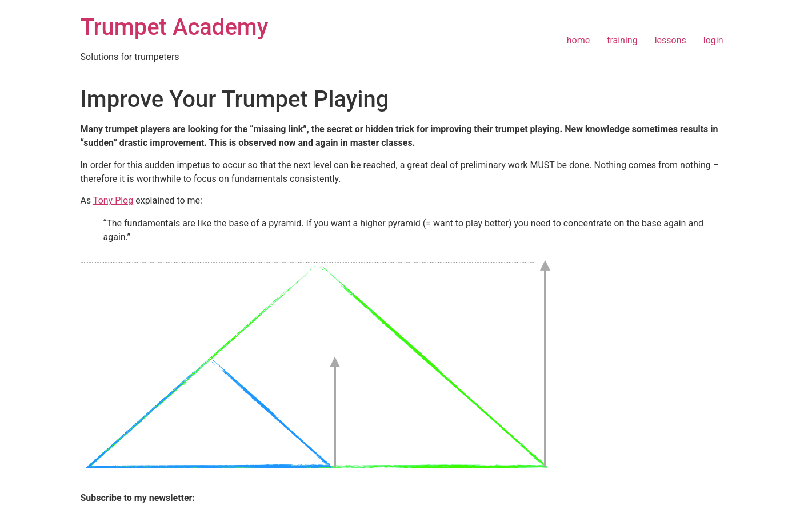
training (622, 40)
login (713, 40)
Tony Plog (113, 200)
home (578, 40)
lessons (671, 40)
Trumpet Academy (175, 27)
